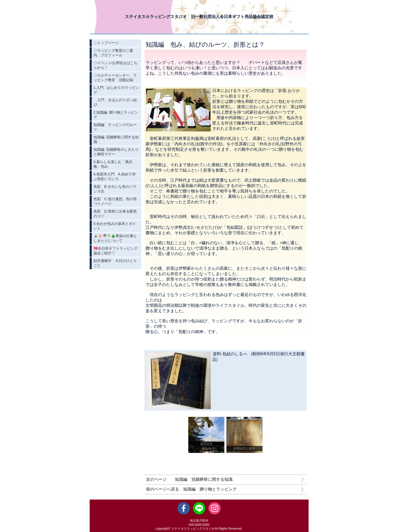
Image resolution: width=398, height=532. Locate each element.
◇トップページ (106, 43)
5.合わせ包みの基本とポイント (115, 226)
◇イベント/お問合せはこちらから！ (116, 65)
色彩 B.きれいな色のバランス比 (115, 189)
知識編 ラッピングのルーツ (115, 127)
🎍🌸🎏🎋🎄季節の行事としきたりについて (115, 238)
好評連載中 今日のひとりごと (115, 263)
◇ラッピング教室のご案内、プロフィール (113, 53)
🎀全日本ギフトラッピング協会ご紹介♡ (116, 251)
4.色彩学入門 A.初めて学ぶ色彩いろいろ (115, 176)
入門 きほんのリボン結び (115, 102)
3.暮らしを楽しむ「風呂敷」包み (113, 164)
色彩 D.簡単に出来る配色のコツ (115, 214)
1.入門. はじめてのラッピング (116, 90)
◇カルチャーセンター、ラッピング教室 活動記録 (115, 78)
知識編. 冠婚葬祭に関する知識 (116, 139)
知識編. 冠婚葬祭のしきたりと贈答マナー (116, 152)
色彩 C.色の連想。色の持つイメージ (115, 201)
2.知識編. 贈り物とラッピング (116, 115)
